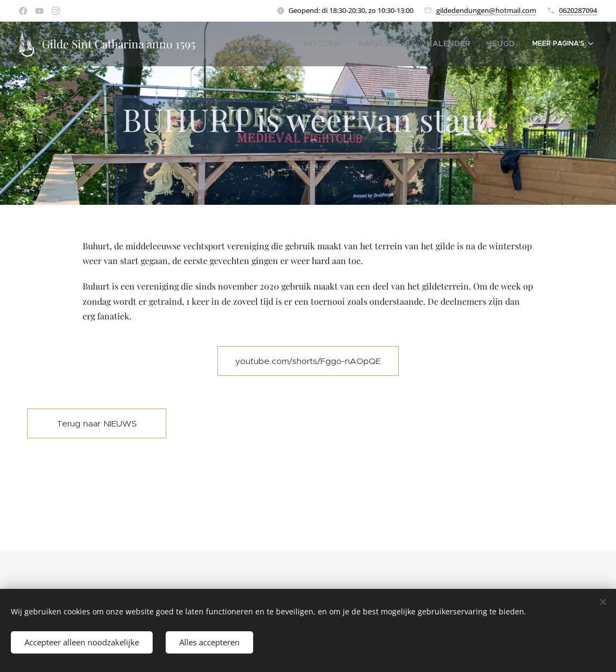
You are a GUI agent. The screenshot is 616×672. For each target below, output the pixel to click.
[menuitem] (291, 44)
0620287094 (578, 10)
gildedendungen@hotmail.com (486, 10)
